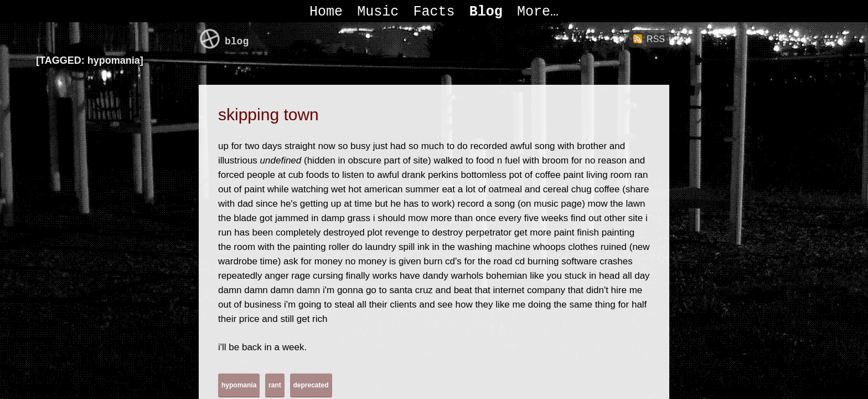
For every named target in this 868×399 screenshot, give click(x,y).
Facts (434, 12)
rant (275, 385)
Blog (486, 12)
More (534, 12)
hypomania (239, 385)
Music (378, 12)
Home (326, 12)
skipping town (268, 114)
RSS (656, 39)
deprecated (311, 385)
